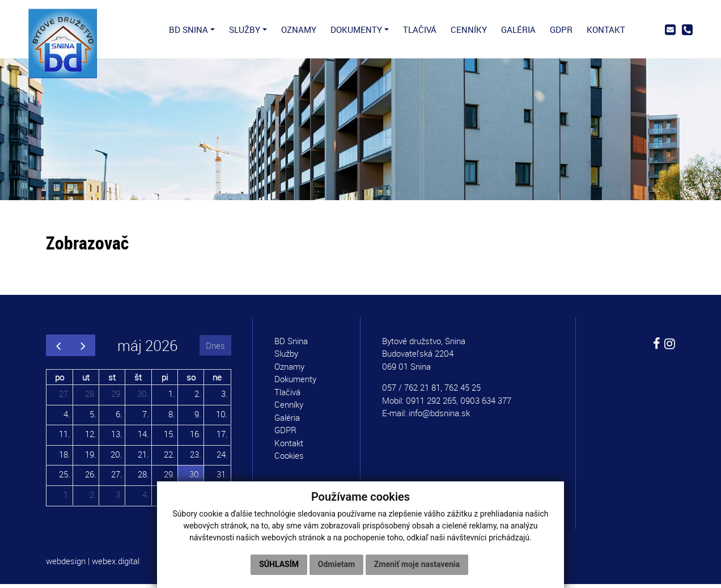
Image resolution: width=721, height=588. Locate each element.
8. (172, 417)
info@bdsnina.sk (439, 417)
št (138, 380)
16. (196, 438)
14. (143, 438)
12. (91, 438)
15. (169, 438)
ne (217, 380)
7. (146, 417)
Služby (286, 357)
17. (222, 438)
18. (65, 458)
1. (172, 397)
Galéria (287, 421)
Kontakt (289, 447)
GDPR (285, 434)
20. (116, 458)
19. (91, 458)
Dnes (215, 349)
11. (65, 438)
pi (165, 380)
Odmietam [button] (336, 564)
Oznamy (289, 370)
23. (196, 458)
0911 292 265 (431, 404)
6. (119, 417)
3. (224, 397)
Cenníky (289, 408)
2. (198, 397)
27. (65, 397)
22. (169, 458)
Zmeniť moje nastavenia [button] (417, 564)
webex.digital (116, 565)
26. (91, 478)
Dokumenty (295, 383)
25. (65, 478)
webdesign (66, 565)
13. (117, 438)
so (191, 380)
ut (86, 380)
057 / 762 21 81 (411, 391)
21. (143, 458)
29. (117, 397)
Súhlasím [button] (279, 564)
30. (143, 397)
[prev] (58, 349)
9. (198, 417)
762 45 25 (463, 391)
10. (222, 417)
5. (93, 417)
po (60, 380)
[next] (83, 349)
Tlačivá (287, 396)
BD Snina (291, 345)
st (112, 380)
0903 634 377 (486, 404)
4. (67, 417)
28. (91, 397)
